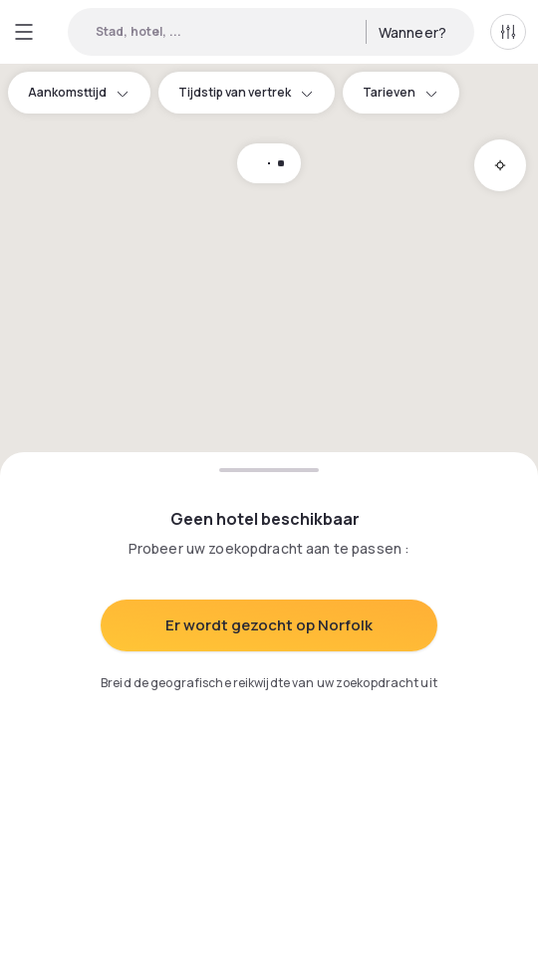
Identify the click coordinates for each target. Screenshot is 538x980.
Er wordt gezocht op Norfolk (269, 625)
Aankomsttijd (79, 92)
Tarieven (401, 92)
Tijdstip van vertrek (247, 92)
